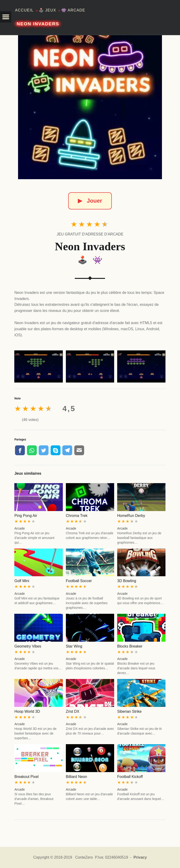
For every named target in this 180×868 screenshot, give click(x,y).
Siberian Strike (129, 711)
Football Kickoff (130, 777)
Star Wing (74, 646)
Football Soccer (79, 581)
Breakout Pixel (26, 777)
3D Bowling (127, 581)
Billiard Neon (77, 777)
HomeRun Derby (131, 516)
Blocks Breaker (130, 646)
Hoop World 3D (27, 711)
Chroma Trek (77, 516)
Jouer (90, 201)
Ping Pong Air (26, 516)
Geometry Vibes (28, 646)
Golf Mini (22, 581)
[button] (6, 17)
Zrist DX (73, 711)
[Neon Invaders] (90, 107)
